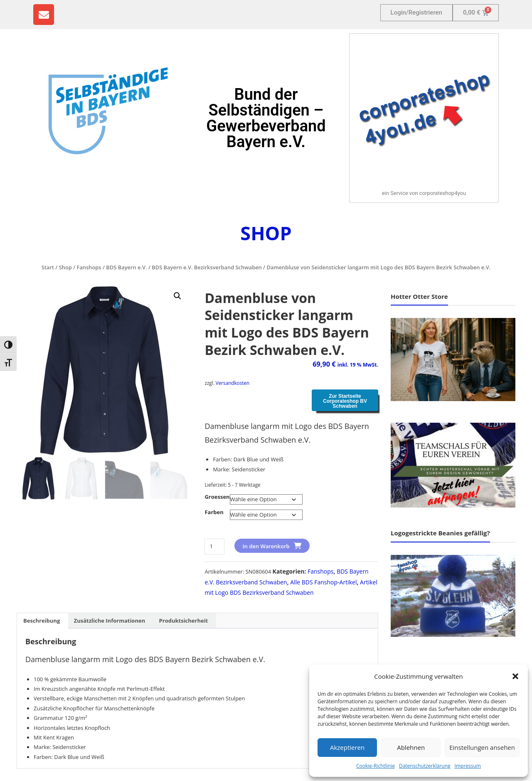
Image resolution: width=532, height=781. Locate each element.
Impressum (468, 766)
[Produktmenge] (214, 546)
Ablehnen (411, 747)
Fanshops (89, 267)
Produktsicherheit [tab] (184, 621)
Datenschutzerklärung (425, 766)
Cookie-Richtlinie (376, 766)
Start (48, 267)
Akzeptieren (347, 747)
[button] (515, 676)
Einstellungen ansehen (482, 747)
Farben (214, 512)
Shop (65, 267)
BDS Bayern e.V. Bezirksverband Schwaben (207, 267)
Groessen (217, 497)
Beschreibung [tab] (42, 621)
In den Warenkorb (266, 546)
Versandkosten (233, 383)
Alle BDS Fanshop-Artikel (323, 582)
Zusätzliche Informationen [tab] (110, 621)
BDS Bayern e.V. (126, 267)
